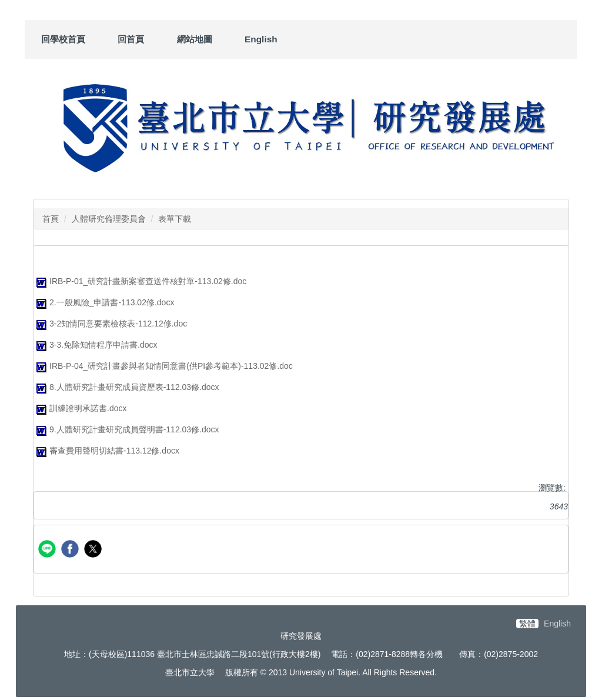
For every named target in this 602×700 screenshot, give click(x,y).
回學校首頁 (63, 39)
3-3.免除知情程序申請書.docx (96, 345)
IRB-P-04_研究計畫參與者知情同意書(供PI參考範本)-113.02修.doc (163, 366)
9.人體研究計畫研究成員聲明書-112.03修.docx (126, 429)
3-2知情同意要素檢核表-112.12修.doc (110, 324)
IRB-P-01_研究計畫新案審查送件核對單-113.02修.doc (140, 281)
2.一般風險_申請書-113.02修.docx (104, 302)
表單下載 (175, 219)
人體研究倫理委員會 (109, 219)
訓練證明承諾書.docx (80, 408)
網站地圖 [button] (195, 39)
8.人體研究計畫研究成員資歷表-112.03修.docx (126, 387)
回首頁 (131, 39)
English (261, 39)
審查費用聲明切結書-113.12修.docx (106, 451)
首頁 (51, 219)
